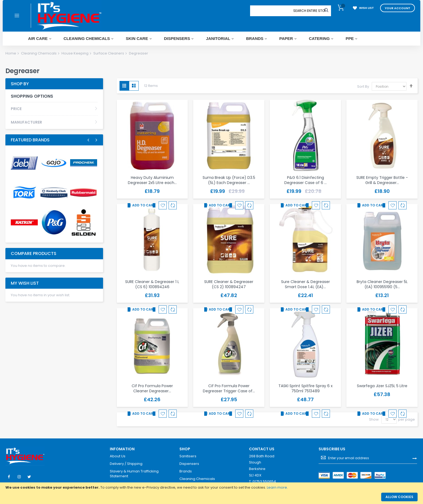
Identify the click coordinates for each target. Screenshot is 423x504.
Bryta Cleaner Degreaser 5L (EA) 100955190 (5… (382, 284)
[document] (211, 488)
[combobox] (309, 11)
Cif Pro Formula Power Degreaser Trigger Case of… (229, 388)
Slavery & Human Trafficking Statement (134, 474)
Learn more (277, 487)
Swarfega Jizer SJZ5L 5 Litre (382, 386)
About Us (118, 456)
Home (11, 53)
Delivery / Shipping (126, 464)
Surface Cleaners (109, 53)
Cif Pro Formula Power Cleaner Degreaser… (152, 388)
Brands (186, 471)
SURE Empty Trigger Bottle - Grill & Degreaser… (382, 180)
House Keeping (75, 53)
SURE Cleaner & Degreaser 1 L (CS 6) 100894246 (152, 284)
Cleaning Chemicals (39, 53)
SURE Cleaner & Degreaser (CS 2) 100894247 (229, 284)
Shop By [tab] (20, 84)
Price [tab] (16, 109)
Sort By (363, 86)
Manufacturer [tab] (26, 122)
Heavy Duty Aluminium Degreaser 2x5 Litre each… (152, 180)
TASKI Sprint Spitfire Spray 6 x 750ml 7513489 (306, 388)
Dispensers (189, 464)
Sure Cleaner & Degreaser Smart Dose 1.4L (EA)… (306, 284)
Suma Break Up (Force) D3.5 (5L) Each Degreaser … (229, 180)
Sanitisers (188, 456)
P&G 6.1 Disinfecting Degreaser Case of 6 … (306, 180)
